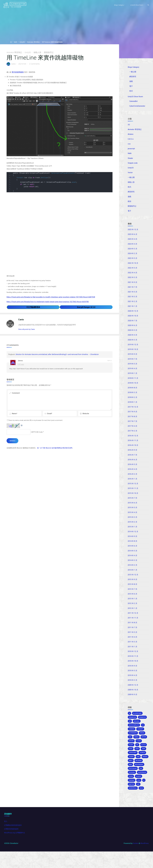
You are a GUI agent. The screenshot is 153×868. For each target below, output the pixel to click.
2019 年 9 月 (133, 359)
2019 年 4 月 (133, 373)
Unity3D (23, 42)
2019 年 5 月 (133, 368)
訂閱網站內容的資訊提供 (14, 841)
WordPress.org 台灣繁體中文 (15, 849)
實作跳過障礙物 (18, 73)
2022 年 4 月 (133, 276)
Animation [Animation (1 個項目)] (133, 726)
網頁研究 (133, 77)
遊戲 (131, 82)
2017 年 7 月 (133, 426)
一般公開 (133, 72)
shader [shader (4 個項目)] (139, 791)
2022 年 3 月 (133, 281)
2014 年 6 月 (133, 553)
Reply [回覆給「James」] (110, 365)
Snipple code (133, 165)
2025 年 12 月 (133, 232)
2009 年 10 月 (133, 698)
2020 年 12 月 (133, 315)
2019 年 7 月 (133, 363)
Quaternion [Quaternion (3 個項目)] (143, 787)
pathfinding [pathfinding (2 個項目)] (133, 779)
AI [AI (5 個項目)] (130, 722)
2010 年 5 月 (133, 679)
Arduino (131, 136)
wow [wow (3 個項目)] (142, 803)
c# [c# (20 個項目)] (144, 734)
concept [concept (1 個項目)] (141, 738)
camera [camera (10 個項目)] (132, 738)
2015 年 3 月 (133, 524)
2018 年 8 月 (133, 392)
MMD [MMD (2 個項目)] (140, 775)
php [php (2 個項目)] (142, 783)
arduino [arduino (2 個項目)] (137, 730)
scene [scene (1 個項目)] (131, 791)
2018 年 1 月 (133, 407)
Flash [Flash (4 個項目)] (139, 750)
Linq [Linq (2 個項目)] (138, 767)
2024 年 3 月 (133, 252)
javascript (131, 150)
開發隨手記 (49, 53)
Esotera (135, 860)
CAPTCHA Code (37, 437)
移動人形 (38, 53)
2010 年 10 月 (133, 669)
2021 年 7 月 (133, 291)
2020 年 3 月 (133, 344)
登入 (6, 837)
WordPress (144, 860)
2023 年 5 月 (133, 262)
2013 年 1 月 (133, 606)
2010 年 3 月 (133, 688)
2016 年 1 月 (133, 485)
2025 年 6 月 (133, 237)
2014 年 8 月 (133, 548)
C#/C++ (131, 140)
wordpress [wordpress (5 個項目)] (133, 803)
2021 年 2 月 (133, 305)
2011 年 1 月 (133, 654)
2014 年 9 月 (133, 543)
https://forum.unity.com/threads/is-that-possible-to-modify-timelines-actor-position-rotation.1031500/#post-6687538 (51, 299)
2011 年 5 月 (133, 640)
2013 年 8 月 (133, 591)
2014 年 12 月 (133, 538)
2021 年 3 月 (133, 300)
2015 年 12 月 (133, 490)
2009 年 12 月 (133, 693)
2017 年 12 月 (133, 412)
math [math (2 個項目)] (139, 771)
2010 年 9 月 (133, 674)
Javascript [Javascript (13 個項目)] (133, 763)
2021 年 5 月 (133, 295)
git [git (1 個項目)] (138, 754)
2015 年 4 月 (133, 519)
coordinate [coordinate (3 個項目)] (133, 742)
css (129, 145)
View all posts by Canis (27, 332)
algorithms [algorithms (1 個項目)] (137, 722)
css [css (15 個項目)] (130, 746)
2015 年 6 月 (133, 509)
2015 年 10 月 (133, 499)
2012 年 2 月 (133, 611)
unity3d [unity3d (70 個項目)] (132, 799)
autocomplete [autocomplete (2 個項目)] (134, 734)
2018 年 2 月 (133, 402)
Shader (130, 160)
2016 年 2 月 (133, 480)
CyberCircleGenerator (137, 107)
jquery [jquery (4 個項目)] (131, 767)
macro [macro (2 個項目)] (131, 771)
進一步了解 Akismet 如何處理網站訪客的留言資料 (58, 453)
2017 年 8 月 (133, 422)
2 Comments (36, 64)
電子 (131, 87)
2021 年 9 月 (133, 286)
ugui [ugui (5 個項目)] (139, 795)
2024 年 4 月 (133, 247)
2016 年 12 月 (133, 441)
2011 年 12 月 (133, 621)
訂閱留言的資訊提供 (12, 845)
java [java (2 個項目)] (144, 759)
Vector (130, 174)
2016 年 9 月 (133, 456)
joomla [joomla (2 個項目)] (143, 763)
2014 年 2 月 (133, 572)
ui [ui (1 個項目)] (145, 795)
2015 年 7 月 (133, 504)
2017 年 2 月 (133, 436)
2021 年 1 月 (133, 310)
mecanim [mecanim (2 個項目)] (132, 775)
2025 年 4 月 (133, 242)
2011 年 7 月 (133, 635)
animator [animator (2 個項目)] (143, 726)
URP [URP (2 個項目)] (139, 799)
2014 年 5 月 (133, 558)
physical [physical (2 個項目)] (132, 787)
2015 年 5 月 (133, 514)
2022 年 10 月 (133, 266)
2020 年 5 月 (133, 334)
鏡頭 (130, 204)
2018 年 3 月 (133, 397)
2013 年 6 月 (133, 601)
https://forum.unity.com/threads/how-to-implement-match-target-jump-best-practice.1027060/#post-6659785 (48, 304)
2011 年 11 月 (133, 625)
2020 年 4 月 (133, 339)
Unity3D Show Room (135, 97)
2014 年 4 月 (133, 562)
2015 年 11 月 (133, 494)
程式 (16, 42)
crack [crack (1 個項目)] (143, 742)
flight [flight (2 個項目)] (131, 754)
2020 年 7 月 (133, 325)
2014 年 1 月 (133, 577)
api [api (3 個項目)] (130, 730)
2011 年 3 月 (133, 650)
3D (129, 126)
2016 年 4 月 (133, 475)
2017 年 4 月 (133, 431)
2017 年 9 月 (133, 417)
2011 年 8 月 (133, 630)
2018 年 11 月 (133, 383)
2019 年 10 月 (133, 354)
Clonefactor (22, 4)
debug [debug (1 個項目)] (137, 746)
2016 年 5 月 (133, 470)
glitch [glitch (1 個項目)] (144, 754)
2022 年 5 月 (133, 271)
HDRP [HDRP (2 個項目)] (137, 759)
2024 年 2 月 (133, 257)
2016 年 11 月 (133, 446)
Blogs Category (134, 67)
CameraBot (134, 102)
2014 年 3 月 (133, 567)
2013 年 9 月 (133, 587)
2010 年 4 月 (133, 684)
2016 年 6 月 (133, 465)
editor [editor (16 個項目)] (144, 746)
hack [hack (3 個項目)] (131, 759)
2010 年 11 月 (133, 664)
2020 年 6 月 (133, 329)
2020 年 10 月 (133, 320)
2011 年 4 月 (133, 645)
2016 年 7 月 (133, 460)
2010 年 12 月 (133, 659)
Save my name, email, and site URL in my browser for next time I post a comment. (36, 425)
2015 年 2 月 (133, 528)
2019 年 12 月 (133, 349)
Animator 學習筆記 (35, 42)
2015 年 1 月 (133, 533)
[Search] (147, 5)
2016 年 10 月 (133, 451)
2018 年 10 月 (133, 388)
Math (130, 155)
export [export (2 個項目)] (131, 750)
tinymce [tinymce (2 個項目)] (132, 795)
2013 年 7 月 (133, 596)
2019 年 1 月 (133, 378)
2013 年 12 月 (133, 582)
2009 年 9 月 (133, 703)
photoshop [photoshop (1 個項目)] (133, 783)
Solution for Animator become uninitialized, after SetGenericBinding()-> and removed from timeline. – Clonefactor (59, 358)
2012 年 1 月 (133, 616)
